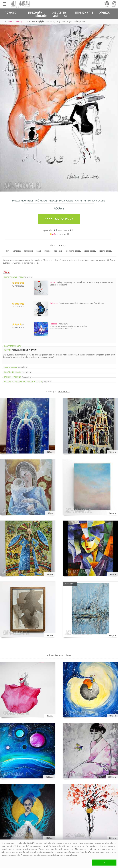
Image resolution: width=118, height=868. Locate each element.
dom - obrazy (64, 391)
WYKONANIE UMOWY (18, 372)
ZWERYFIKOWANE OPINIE (18, 277)
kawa (39, 251)
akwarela (17, 251)
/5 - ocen (58, 234)
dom (52, 245)
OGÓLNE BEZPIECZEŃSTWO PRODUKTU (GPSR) (28, 382)
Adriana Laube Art (64, 230)
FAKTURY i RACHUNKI (18, 377)
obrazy (62, 245)
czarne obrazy (106, 251)
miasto (48, 251)
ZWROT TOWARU (16, 367)
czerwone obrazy (73, 251)
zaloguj (114, 6)
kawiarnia (29, 251)
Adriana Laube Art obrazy (59, 655)
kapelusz (58, 251)
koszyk (107, 6)
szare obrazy (90, 251)
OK (104, 863)
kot (8, 251)
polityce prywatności (68, 855)
